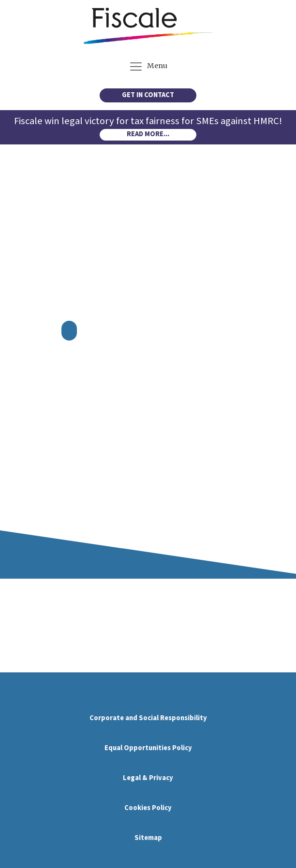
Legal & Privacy (148, 778)
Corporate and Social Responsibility (148, 718)
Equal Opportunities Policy (148, 748)
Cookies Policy (148, 808)
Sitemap (148, 838)
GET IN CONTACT (148, 95)
